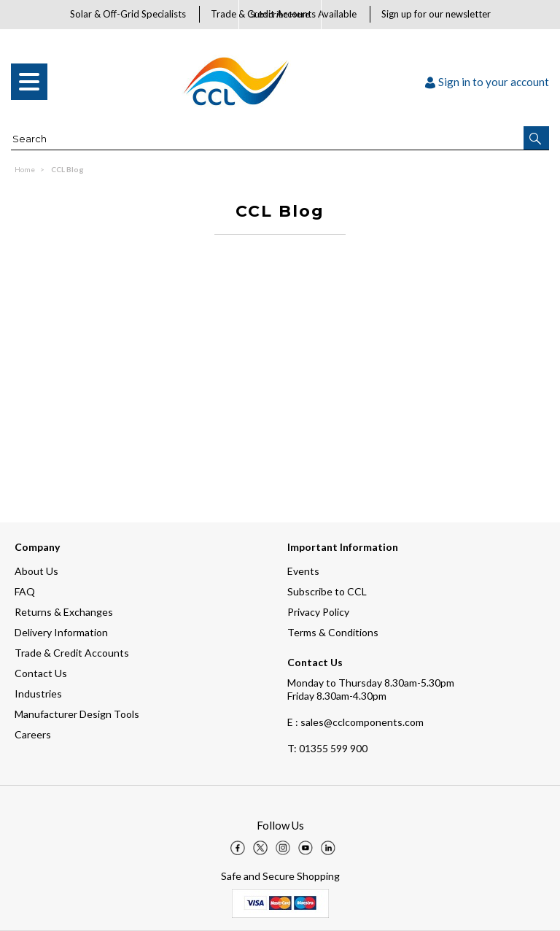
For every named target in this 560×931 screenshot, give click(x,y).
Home (25, 169)
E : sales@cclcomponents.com (355, 722)
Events (303, 571)
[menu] (29, 82)
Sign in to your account (487, 82)
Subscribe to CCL (327, 591)
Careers (33, 734)
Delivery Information (61, 632)
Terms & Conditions (333, 632)
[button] (536, 138)
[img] (238, 848)
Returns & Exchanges (64, 612)
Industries (38, 694)
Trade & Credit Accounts (72, 653)
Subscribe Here (280, 14)
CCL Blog (67, 169)
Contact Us (41, 673)
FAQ (25, 591)
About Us (36, 571)
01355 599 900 (327, 748)
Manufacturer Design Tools (77, 714)
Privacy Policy (318, 612)
